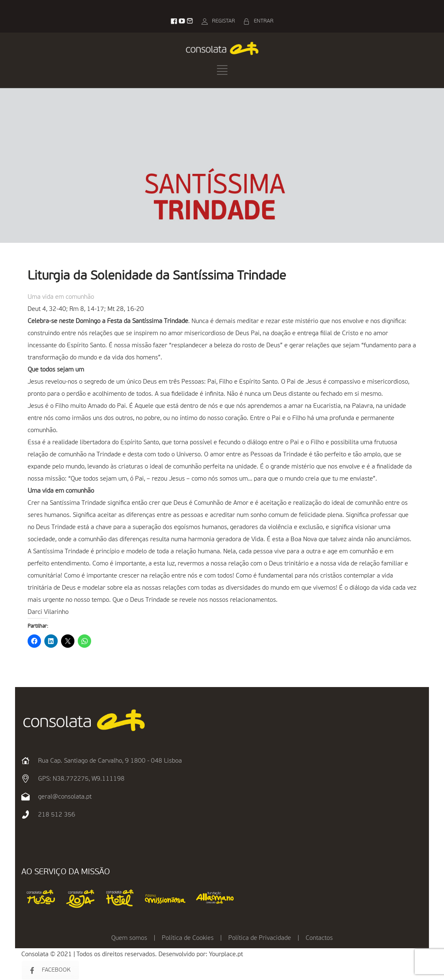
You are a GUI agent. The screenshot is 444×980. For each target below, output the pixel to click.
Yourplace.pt (226, 954)
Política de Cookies (188, 938)
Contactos (319, 938)
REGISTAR (223, 21)
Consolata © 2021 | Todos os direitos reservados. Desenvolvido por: (115, 954)
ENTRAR (264, 21)
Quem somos (129, 938)
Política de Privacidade (260, 938)
